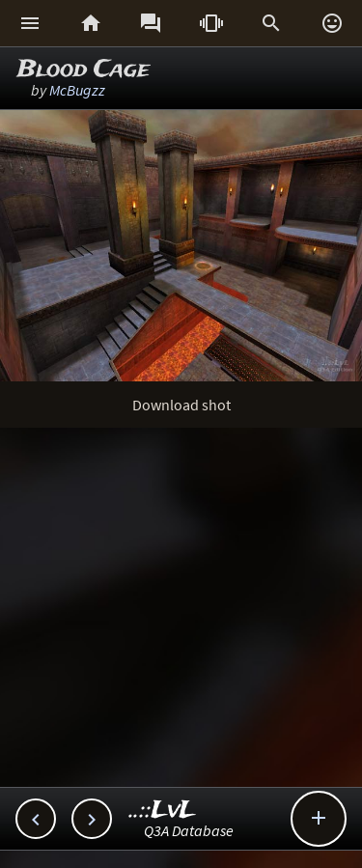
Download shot (181, 405)
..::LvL (163, 811)
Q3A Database (189, 830)
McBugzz (77, 90)
